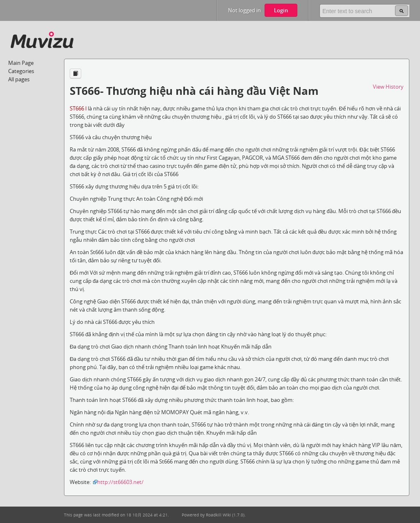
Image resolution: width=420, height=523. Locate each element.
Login (281, 10)
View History (388, 87)
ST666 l (78, 108)
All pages (19, 79)
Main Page (21, 63)
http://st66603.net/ (120, 482)
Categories (21, 71)
